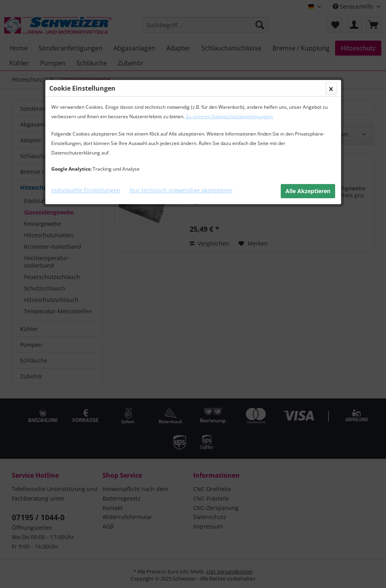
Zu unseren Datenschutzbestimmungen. (230, 116)
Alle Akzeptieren (308, 191)
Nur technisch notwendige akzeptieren (181, 190)
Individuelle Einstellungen (86, 190)
